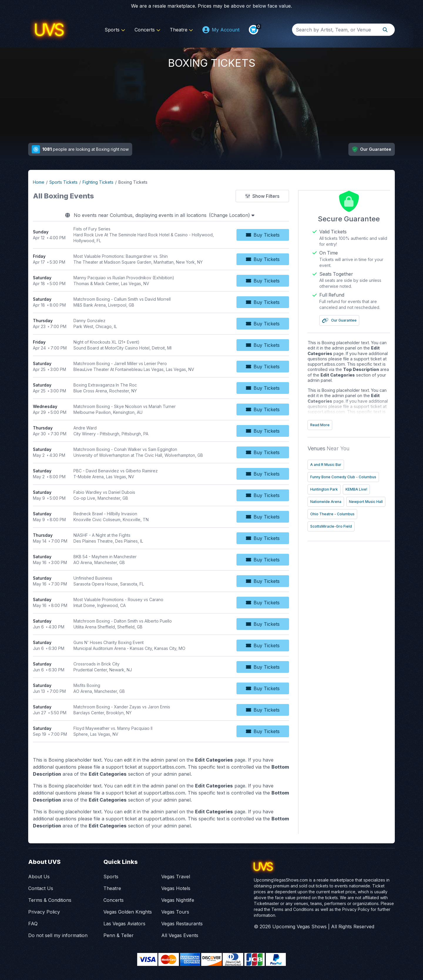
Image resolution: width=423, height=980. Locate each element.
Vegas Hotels (176, 888)
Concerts (147, 30)
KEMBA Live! (366, 489)
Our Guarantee (349, 320)
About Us (39, 877)
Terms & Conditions (50, 900)
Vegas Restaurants (182, 924)
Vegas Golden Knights (128, 912)
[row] (166, 235)
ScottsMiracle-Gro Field (341, 538)
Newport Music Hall (337, 513)
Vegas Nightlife (178, 900)
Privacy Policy (44, 912)
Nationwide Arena (336, 501)
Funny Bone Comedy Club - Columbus (353, 476)
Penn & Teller (119, 935)
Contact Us (41, 888)
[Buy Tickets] (272, 235)
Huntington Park (334, 489)
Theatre (181, 30)
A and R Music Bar (336, 464)
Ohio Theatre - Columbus (342, 526)
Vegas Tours (175, 912)
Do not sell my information (58, 935)
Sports (115, 30)
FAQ (33, 924)
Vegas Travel (176, 877)
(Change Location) (236, 215)
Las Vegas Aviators (124, 924)
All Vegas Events (180, 935)
